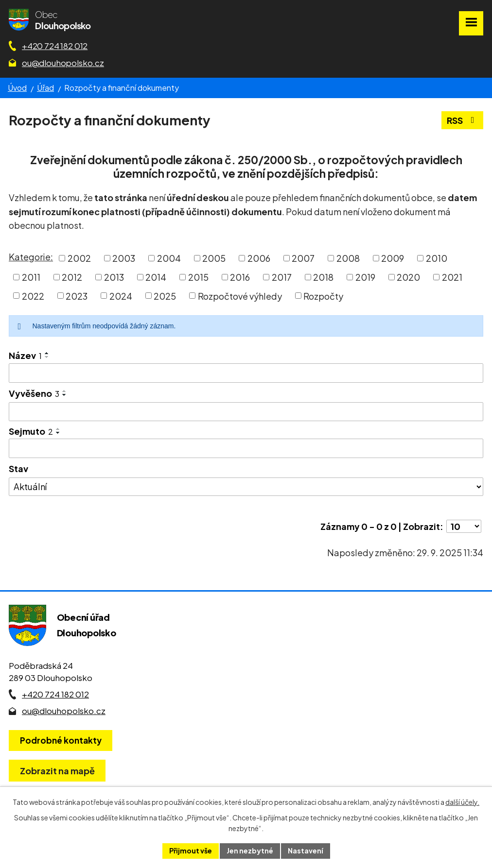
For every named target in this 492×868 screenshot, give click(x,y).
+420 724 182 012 (55, 46)
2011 (31, 277)
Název (25, 355)
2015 (198, 277)
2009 (393, 258)
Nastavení (306, 851)
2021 (452, 277)
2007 (303, 258)
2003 (124, 258)
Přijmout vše (191, 851)
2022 (33, 296)
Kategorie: (31, 257)
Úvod (17, 88)
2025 (165, 296)
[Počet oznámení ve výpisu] (464, 526)
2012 (72, 277)
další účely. (462, 802)
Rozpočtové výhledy (240, 296)
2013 (114, 277)
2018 (323, 277)
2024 (121, 296)
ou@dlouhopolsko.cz (63, 63)
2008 (348, 258)
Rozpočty (323, 296)
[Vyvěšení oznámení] (246, 412)
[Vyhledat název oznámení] (246, 373)
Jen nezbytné (250, 851)
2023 (77, 296)
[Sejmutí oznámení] (246, 448)
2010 (437, 258)
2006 (259, 258)
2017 (282, 277)
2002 (79, 258)
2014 (156, 277)
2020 (408, 277)
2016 (240, 277)
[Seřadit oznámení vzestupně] (47, 353)
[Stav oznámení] (246, 487)
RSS (463, 120)
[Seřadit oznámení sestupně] (47, 357)
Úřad (45, 88)
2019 (365, 277)
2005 (214, 258)
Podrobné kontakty (61, 740)
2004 (169, 258)
